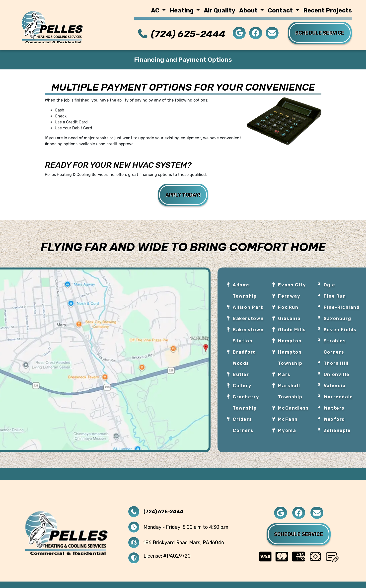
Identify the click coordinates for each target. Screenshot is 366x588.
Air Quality (220, 10)
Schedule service (320, 33)
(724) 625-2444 (188, 34)
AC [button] (156, 10)
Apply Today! (183, 195)
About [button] (249, 10)
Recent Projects (328, 10)
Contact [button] (281, 10)
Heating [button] (182, 10)
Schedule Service (299, 534)
